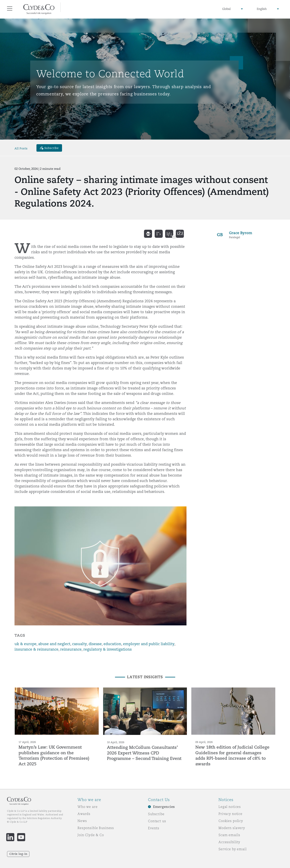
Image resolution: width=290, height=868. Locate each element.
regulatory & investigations (108, 649)
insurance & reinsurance (36, 649)
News (82, 821)
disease (95, 644)
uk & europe (25, 644)
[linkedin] (169, 234)
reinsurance (71, 649)
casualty (79, 644)
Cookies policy (231, 821)
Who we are (88, 807)
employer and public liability (149, 644)
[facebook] (180, 234)
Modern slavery (232, 828)
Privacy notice (230, 814)
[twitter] (159, 234)
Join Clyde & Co (91, 835)
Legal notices (230, 807)
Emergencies (164, 807)
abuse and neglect (54, 644)
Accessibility (229, 842)
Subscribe (156, 814)
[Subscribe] (49, 148)
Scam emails (229, 835)
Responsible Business (96, 828)
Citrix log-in (18, 854)
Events (154, 828)
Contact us (157, 821)
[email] (148, 234)
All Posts (21, 148)
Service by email (233, 849)
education (112, 644)
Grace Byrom (241, 233)
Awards (84, 814)
